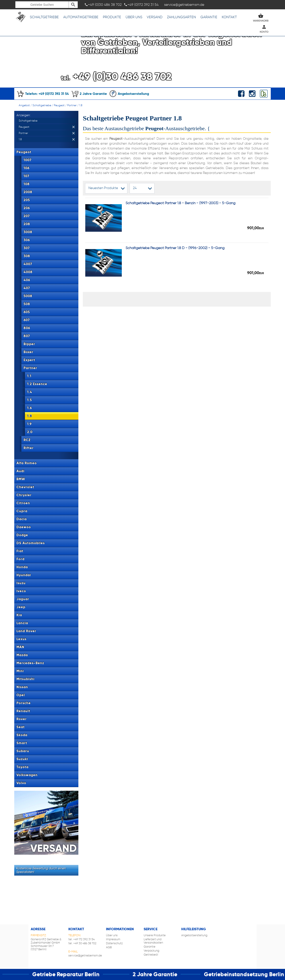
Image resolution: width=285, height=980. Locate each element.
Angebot (24, 105)
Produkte (112, 17)
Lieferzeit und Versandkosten (153, 941)
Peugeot (59, 105)
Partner (72, 105)
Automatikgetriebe (81, 17)
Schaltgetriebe (44, 17)
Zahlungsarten (181, 17)
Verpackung (151, 951)
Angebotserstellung (129, 94)
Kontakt (229, 17)
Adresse (38, 929)
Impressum (113, 939)
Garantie (209, 17)
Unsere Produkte (155, 935)
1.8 (81, 105)
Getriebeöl (151, 955)
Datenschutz (114, 943)
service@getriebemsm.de (85, 955)
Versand (155, 17)
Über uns (134, 17)
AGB (109, 947)
